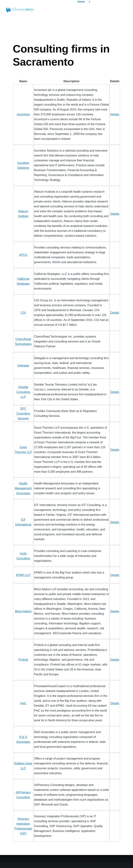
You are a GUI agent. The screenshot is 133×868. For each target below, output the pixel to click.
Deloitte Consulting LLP (23, 392)
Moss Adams (23, 611)
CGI (23, 313)
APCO (23, 255)
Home (81, 2)
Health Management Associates (23, 488)
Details (115, 114)
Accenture (23, 114)
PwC (23, 703)
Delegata (23, 366)
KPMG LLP (23, 575)
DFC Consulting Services (23, 414)
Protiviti (23, 660)
